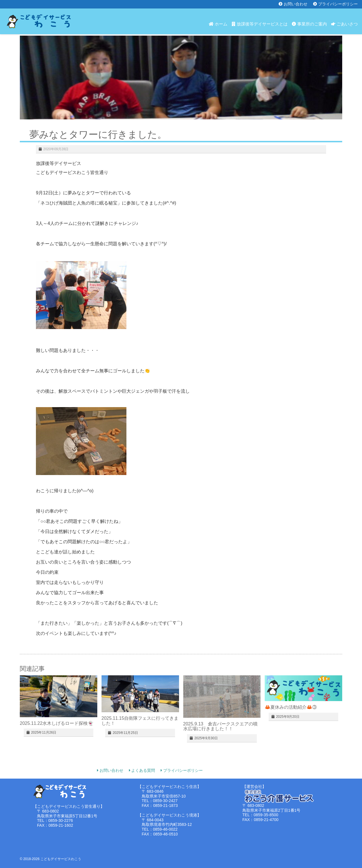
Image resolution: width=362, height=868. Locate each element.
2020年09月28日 (56, 149)
